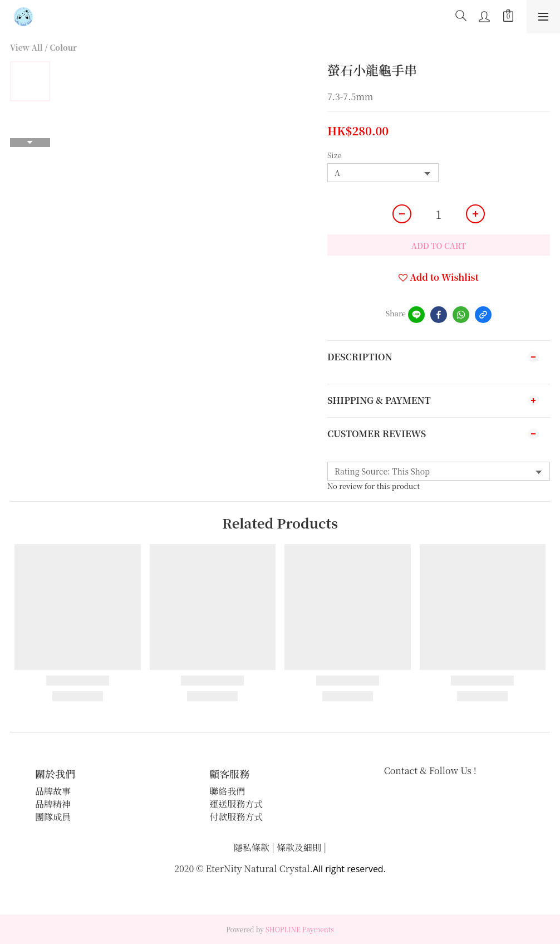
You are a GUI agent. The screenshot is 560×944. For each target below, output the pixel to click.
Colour (63, 47)
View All (26, 47)
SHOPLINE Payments (300, 929)
